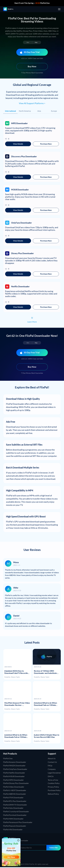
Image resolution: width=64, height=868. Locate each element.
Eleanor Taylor (16, 678)
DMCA (51, 777)
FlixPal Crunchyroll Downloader (16, 812)
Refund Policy (53, 795)
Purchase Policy (54, 791)
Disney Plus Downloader (22, 254)
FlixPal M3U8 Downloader (14, 777)
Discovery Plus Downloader (24, 157)
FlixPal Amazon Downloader (15, 763)
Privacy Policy (53, 787)
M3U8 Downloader (20, 190)
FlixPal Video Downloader (14, 787)
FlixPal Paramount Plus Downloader (18, 823)
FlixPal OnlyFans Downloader (15, 770)
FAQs (50, 766)
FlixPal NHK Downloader (13, 819)
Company (52, 770)
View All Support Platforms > (32, 103)
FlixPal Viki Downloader (13, 830)
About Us (52, 759)
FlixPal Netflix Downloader (14, 774)
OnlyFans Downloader (22, 223)
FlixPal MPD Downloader (13, 781)
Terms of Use (53, 781)
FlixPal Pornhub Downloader (15, 816)
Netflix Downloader (20, 287)
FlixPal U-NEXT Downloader (15, 791)
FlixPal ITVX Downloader (13, 798)
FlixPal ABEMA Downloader (15, 795)
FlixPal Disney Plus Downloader (16, 784)
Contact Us (52, 763)
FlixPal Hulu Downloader (13, 809)
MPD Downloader (19, 123)
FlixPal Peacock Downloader (15, 827)
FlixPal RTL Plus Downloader (15, 802)
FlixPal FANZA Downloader (14, 766)
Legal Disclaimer (54, 774)
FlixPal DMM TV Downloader (15, 805)
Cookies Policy (54, 784)
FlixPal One (8, 759)
